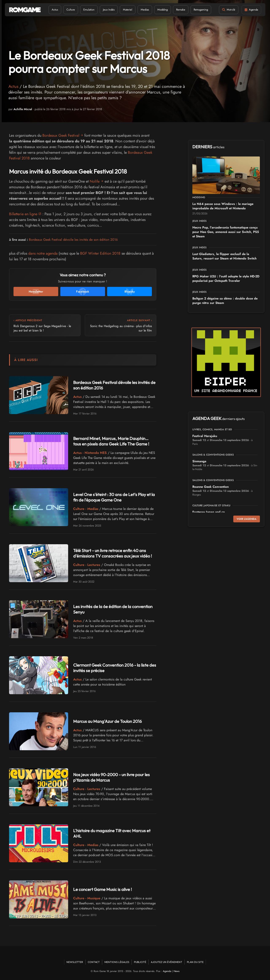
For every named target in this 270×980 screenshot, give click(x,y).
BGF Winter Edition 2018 (100, 253)
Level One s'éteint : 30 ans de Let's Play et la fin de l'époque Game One (114, 497)
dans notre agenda (43, 253)
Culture (71, 10)
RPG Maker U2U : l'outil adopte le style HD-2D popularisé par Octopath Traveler (226, 279)
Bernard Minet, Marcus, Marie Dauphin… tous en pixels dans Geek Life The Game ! (111, 441)
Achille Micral (23, 109)
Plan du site (195, 962)
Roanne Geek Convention (211, 487)
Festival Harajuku (205, 436)
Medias (145, 10)
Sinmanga (199, 461)
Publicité (140, 962)
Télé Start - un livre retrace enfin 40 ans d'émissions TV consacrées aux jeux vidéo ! (113, 553)
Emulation (89, 10)
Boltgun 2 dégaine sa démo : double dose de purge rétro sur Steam (225, 301)
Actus (55, 10)
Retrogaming (201, 10)
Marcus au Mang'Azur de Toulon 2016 (107, 721)
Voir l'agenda (247, 519)
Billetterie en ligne (23, 214)
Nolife (95, 181)
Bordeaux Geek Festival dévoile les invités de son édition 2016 (73, 240)
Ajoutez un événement (167, 962)
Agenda (167, 971)
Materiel (128, 10)
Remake (181, 10)
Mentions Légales (117, 962)
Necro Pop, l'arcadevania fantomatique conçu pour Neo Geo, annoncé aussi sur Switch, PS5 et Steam (226, 232)
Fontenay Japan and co (209, 512)
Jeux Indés (109, 10)
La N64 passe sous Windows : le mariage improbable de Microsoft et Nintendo (223, 206)
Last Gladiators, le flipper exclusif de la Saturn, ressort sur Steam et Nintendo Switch (224, 256)
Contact (94, 962)
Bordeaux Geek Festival (61, 135)
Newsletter (75, 962)
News (177, 971)
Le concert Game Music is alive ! (103, 889)
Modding (163, 10)
